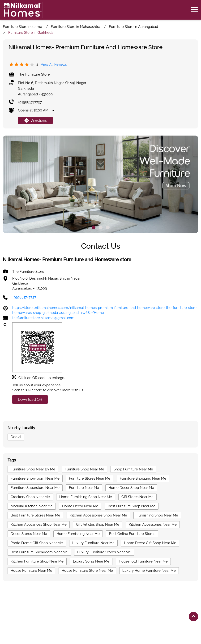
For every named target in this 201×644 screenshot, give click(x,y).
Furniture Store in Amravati (25, 613)
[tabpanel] (100, 184)
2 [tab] (101, 227)
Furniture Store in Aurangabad (76, 613)
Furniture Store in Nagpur (24, 620)
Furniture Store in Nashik (70, 620)
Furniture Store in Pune (114, 620)
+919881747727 (30, 102)
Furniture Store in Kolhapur (128, 613)
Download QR (30, 400)
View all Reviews (54, 64)
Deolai (16, 437)
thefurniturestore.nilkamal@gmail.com (43, 318)
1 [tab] (94, 227)
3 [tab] (108, 227)
